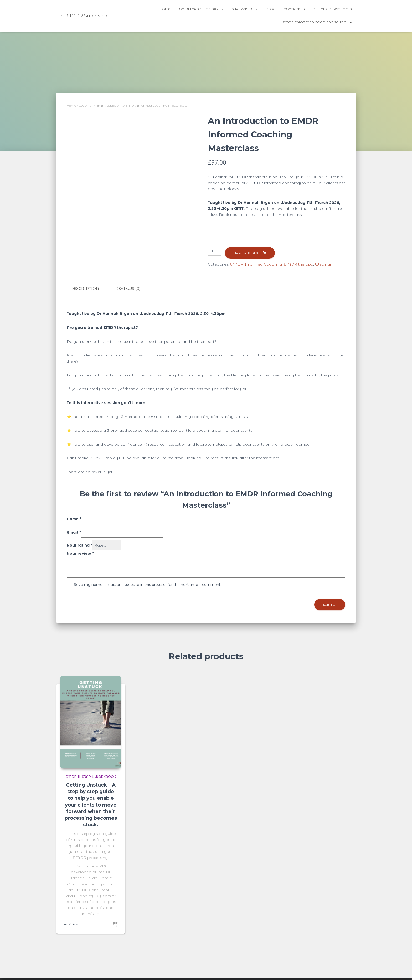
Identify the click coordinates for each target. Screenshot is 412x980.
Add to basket (247, 252)
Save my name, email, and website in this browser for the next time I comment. (148, 585)
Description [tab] (85, 289)
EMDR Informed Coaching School (317, 22)
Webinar (86, 106)
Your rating (79, 545)
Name (74, 519)
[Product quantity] (215, 251)
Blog (271, 9)
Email (74, 532)
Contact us (294, 9)
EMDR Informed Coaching (256, 264)
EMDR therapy (298, 264)
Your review (80, 553)
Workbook (105, 777)
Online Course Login (332, 9)
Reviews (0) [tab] (128, 289)
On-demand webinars (201, 9)
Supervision (245, 9)
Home (165, 9)
